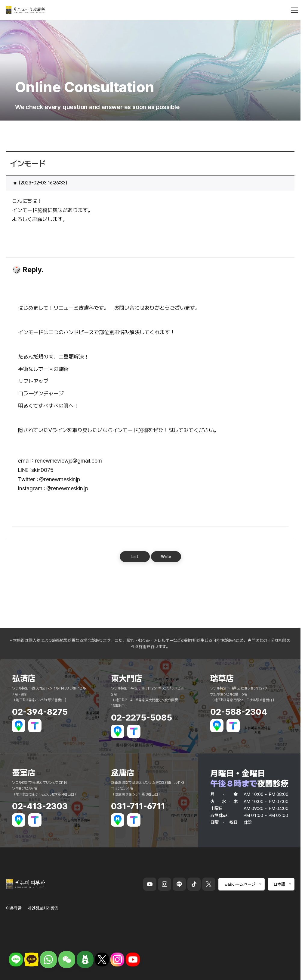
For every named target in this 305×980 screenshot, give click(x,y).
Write (166, 557)
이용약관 (14, 908)
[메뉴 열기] (294, 12)
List (135, 557)
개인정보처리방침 (43, 908)
